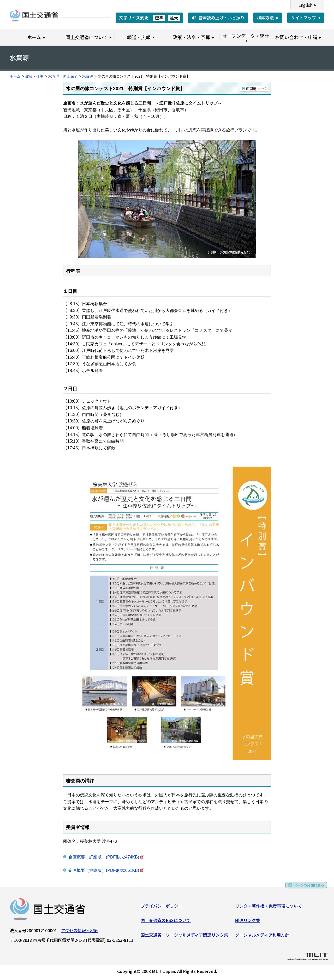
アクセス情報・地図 (80, 932)
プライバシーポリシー (162, 907)
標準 (159, 18)
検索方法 (265, 18)
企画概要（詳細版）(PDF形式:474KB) (106, 857)
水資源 (88, 76)
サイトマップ (303, 18)
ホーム (15, 76)
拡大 (174, 18)
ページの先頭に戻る (306, 889)
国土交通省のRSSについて (166, 922)
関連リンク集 (248, 922)
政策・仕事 (34, 76)
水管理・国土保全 (63, 76)
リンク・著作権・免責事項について (269, 907)
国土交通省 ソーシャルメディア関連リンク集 (184, 937)
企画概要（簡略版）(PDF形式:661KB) (106, 870)
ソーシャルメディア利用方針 (262, 937)
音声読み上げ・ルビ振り (222, 18)
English (305, 5)
